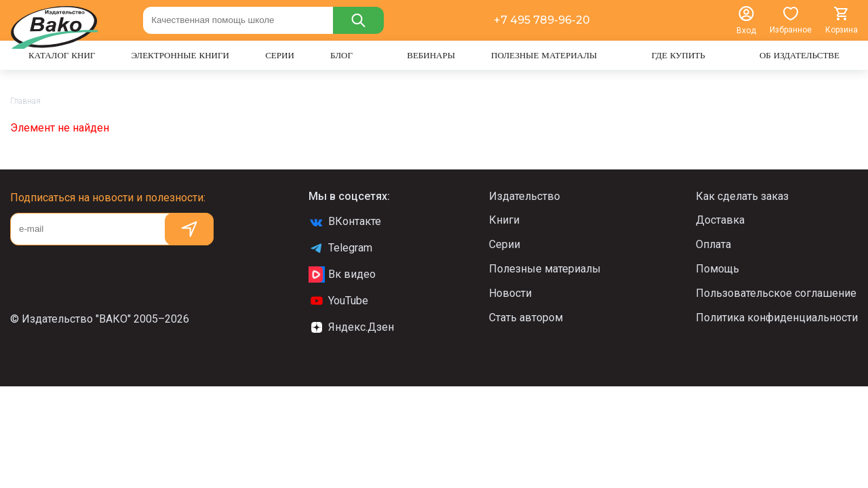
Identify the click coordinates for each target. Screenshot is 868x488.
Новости (510, 293)
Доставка (720, 220)
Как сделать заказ (742, 196)
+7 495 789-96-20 (542, 20)
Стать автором (526, 318)
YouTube (338, 301)
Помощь (717, 269)
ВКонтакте (345, 222)
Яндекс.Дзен (351, 327)
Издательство (525, 196)
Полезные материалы (545, 269)
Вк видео (342, 274)
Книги (504, 220)
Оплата (713, 244)
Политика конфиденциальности (777, 318)
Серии (505, 244)
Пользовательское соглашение (776, 293)
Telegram (340, 248)
